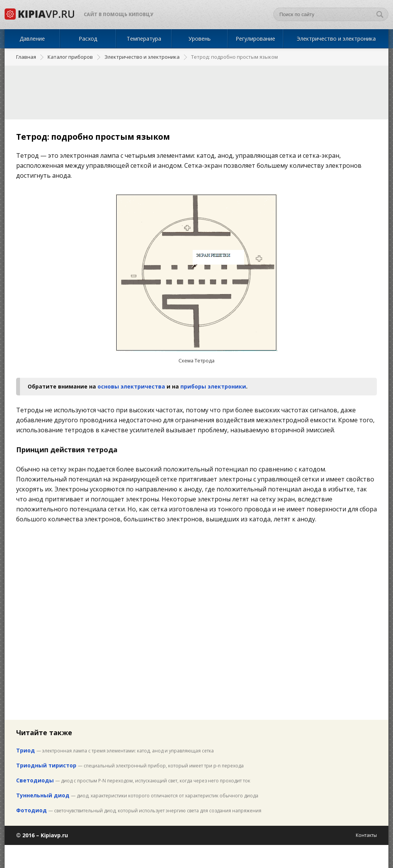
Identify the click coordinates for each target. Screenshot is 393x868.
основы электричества (131, 386)
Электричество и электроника (336, 39)
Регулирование (255, 39)
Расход (88, 39)
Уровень (200, 39)
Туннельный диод (43, 795)
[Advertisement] (196, 93)
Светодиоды (35, 780)
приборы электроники (213, 386)
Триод (26, 750)
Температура (144, 39)
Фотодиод (31, 810)
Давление (32, 39)
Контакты (366, 835)
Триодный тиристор (46, 765)
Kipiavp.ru (54, 835)
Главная (26, 57)
